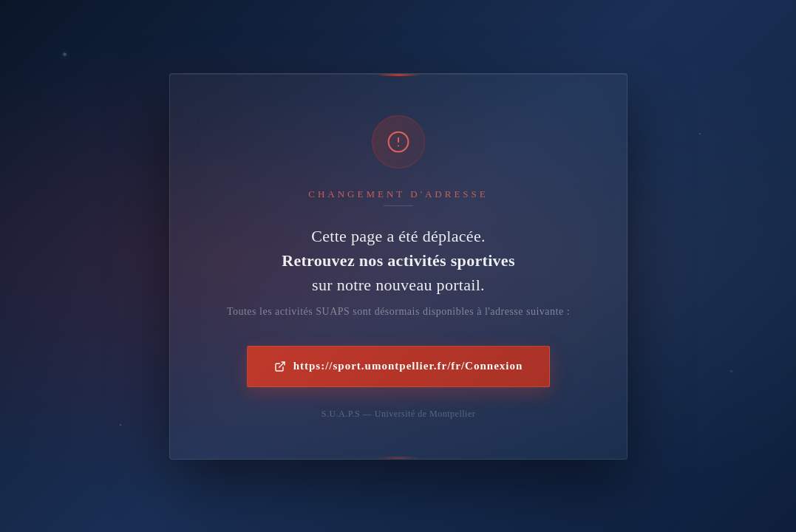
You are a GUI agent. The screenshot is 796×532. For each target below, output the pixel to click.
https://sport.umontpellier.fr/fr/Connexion (398, 366)
